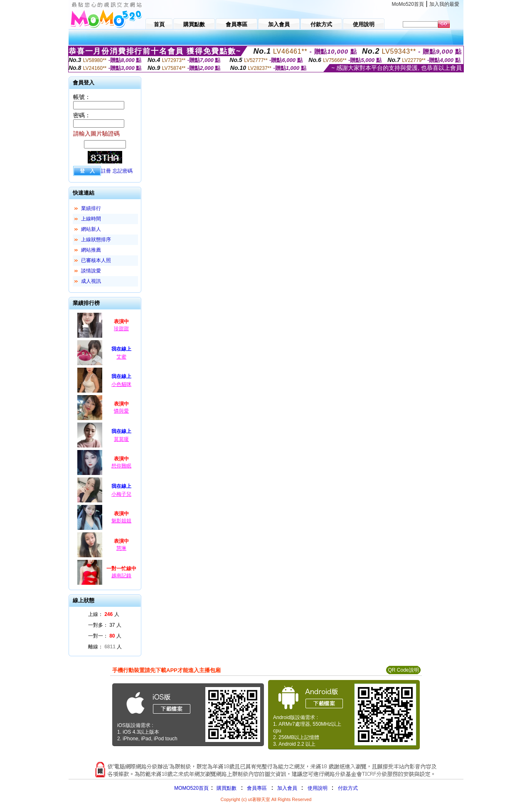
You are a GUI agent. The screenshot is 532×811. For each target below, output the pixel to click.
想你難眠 (121, 466)
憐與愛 (121, 411)
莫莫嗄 (121, 439)
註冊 (106, 171)
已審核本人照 (96, 260)
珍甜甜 (121, 329)
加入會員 (287, 788)
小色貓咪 (121, 384)
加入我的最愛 (444, 4)
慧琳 (121, 548)
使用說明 (318, 788)
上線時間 (91, 219)
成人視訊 (91, 281)
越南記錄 (121, 576)
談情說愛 (91, 271)
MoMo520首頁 (408, 4)
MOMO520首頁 (191, 788)
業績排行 (91, 208)
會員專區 (257, 788)
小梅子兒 (121, 494)
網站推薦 (91, 250)
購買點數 (226, 788)
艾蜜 (121, 357)
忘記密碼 (123, 171)
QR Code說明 (403, 670)
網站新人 (91, 229)
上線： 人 (104, 614)
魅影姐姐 (121, 521)
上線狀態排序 (96, 240)
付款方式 (348, 788)
